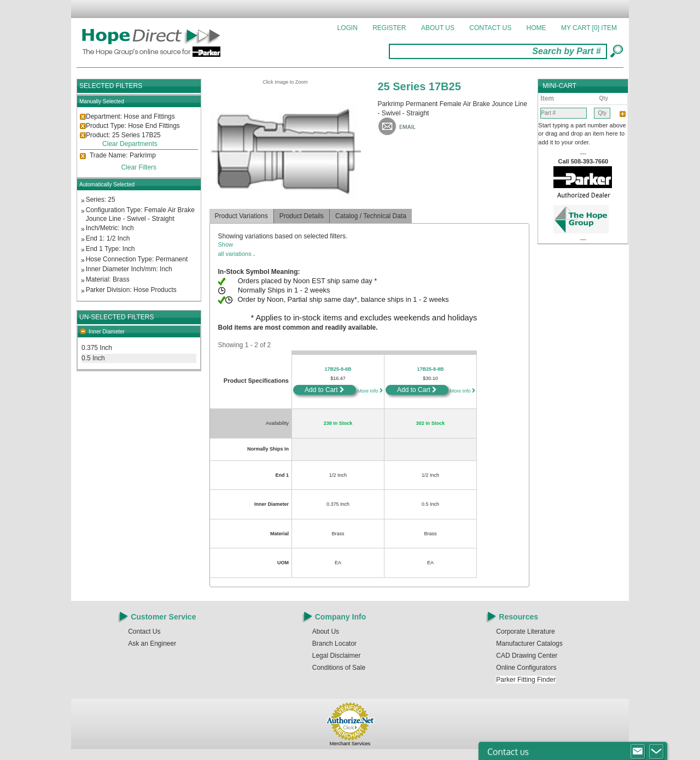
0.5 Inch (93, 358)
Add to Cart (325, 390)
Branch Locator (334, 644)
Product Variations (241, 216)
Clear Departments (130, 144)
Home (536, 28)
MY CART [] (589, 28)
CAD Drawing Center (527, 656)
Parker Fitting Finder (526, 680)
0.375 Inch (97, 348)
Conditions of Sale (339, 668)
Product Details (302, 216)
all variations (370, 249)
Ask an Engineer (152, 644)
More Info (369, 391)
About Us (438, 28)
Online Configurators (526, 668)
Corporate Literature (525, 632)
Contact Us (490, 28)
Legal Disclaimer (337, 656)
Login (348, 28)
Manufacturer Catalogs (529, 644)
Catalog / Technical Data (371, 216)
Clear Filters (139, 167)
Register (389, 28)
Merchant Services (350, 744)
